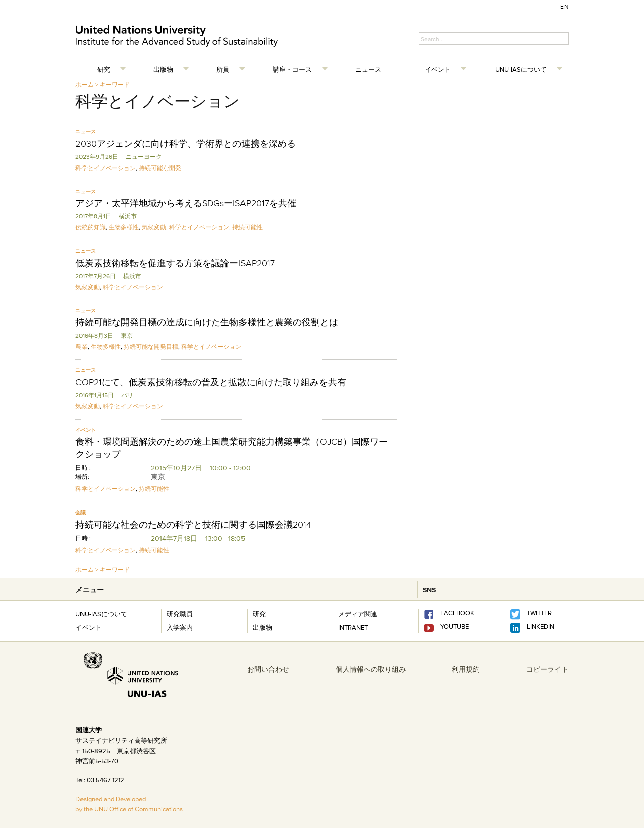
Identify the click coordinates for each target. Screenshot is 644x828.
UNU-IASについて (521, 69)
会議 (80, 512)
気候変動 (154, 227)
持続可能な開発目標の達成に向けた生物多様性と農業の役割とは (207, 322)
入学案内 (180, 627)
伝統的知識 (91, 227)
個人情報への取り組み (371, 669)
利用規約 (466, 669)
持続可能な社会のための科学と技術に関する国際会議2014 (193, 525)
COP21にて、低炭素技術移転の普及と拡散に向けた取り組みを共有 (211, 382)
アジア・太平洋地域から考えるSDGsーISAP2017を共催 (186, 203)
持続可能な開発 (160, 168)
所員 (223, 69)
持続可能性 (248, 227)
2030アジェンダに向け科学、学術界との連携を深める (186, 144)
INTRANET (353, 627)
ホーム (85, 84)
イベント (438, 69)
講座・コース (292, 69)
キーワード (115, 84)
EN (565, 6)
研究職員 (180, 614)
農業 (82, 346)
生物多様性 (124, 227)
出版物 (163, 69)
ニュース (368, 69)
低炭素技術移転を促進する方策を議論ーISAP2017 (175, 263)
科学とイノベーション (106, 168)
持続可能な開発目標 (151, 346)
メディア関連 (358, 614)
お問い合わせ (268, 669)
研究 (104, 69)
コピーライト (547, 669)
